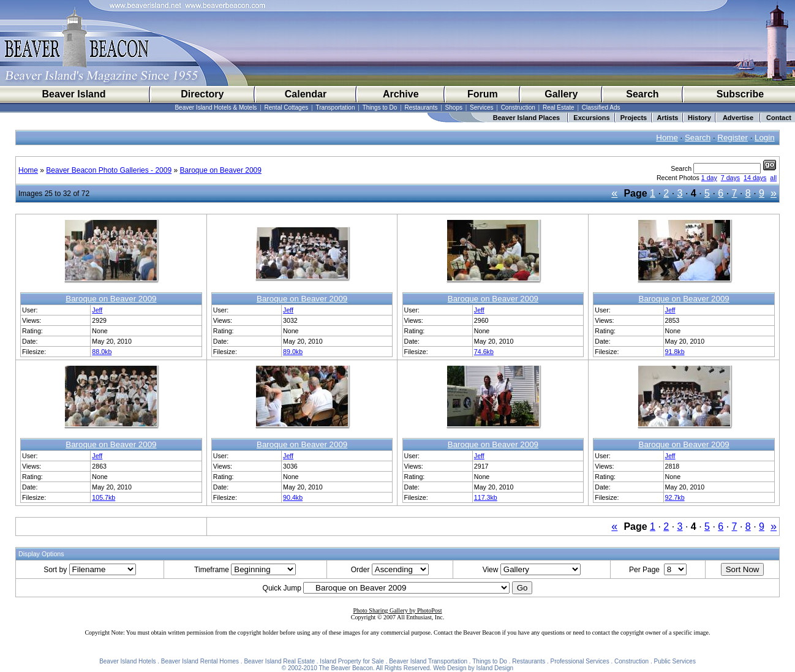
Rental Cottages (287, 108)
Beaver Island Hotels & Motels (216, 108)
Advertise (738, 118)
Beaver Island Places (526, 118)
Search (642, 94)
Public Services (675, 661)
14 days (755, 178)
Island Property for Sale (352, 661)
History (699, 118)
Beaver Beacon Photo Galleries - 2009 (109, 170)
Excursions (591, 118)
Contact (779, 118)
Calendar (306, 94)
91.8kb (675, 352)
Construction (518, 108)
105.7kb (104, 497)
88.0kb (102, 352)
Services (481, 108)
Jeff (97, 310)
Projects (634, 118)
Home (667, 138)
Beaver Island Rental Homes (200, 661)
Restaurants (421, 108)
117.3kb (486, 497)
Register (733, 138)
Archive (401, 94)
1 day (709, 178)
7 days (730, 178)
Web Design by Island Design (473, 668)
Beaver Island (73, 94)
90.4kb (293, 497)
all (773, 178)
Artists (668, 118)
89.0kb (293, 352)
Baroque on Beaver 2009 (220, 170)
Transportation (335, 108)
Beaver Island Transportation (428, 661)
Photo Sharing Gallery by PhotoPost (397, 610)
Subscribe (740, 94)
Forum (483, 94)
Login (765, 138)
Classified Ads (601, 108)
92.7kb (675, 497)
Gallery (561, 94)
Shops (454, 108)
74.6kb (484, 352)
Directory (202, 94)
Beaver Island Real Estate (279, 661)
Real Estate (559, 108)
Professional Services (580, 661)
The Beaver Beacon (345, 668)
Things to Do (380, 108)
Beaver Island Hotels (127, 661)
